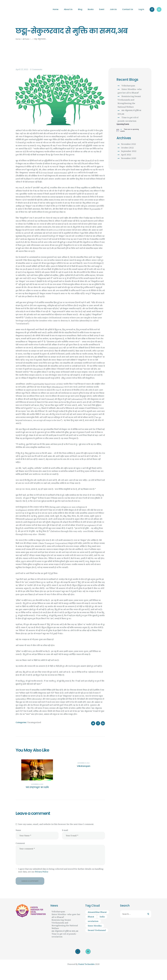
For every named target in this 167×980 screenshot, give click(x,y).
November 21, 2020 (37, 784)
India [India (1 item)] (102, 917)
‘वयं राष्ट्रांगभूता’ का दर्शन (37, 787)
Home (18, 39)
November (128, 144)
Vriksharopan (84, 766)
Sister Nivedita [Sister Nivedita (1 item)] (95, 926)
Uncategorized (34, 722)
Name (18, 830)
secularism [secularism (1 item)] (93, 921)
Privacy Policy (42, 872)
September (129, 151)
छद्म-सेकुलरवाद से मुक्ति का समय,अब (65, 931)
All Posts (26, 39)
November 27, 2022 (83, 763)
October (127, 148)
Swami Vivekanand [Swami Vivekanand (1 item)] (97, 930)
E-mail (65, 830)
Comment (20, 843)
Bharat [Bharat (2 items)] (91, 917)
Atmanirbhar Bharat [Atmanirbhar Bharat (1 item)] (97, 912)
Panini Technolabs (87, 964)
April (126, 155)
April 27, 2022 (22, 69)
